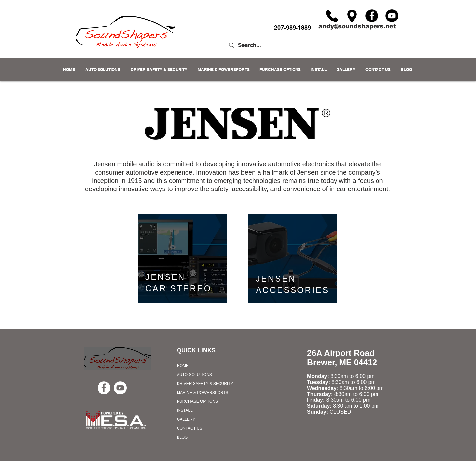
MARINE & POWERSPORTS (203, 393)
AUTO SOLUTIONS (194, 375)
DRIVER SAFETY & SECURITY (205, 384)
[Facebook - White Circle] (104, 388)
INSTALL (185, 410)
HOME (183, 366)
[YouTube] (392, 16)
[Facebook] (372, 16)
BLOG (182, 437)
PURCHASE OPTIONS (197, 401)
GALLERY (186, 419)
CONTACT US (190, 428)
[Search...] (312, 45)
